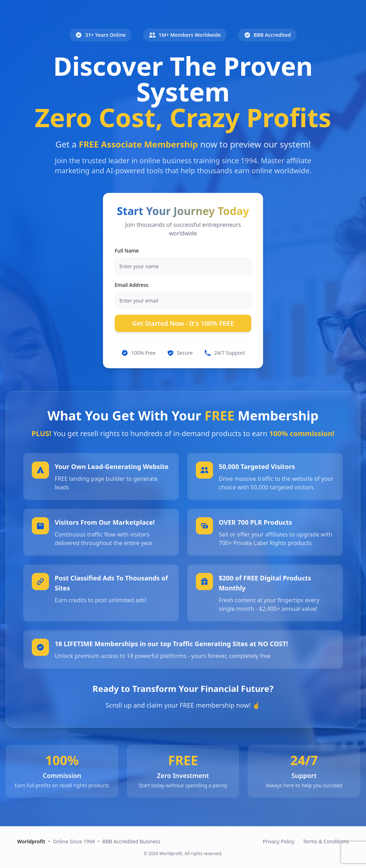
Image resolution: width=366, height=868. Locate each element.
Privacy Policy (278, 841)
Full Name (127, 251)
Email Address (132, 285)
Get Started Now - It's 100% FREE (183, 323)
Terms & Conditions (326, 841)
